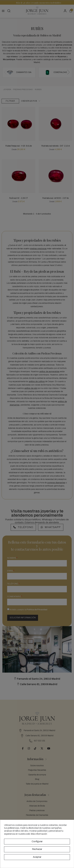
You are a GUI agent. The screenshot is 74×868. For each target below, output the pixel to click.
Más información (39, 834)
